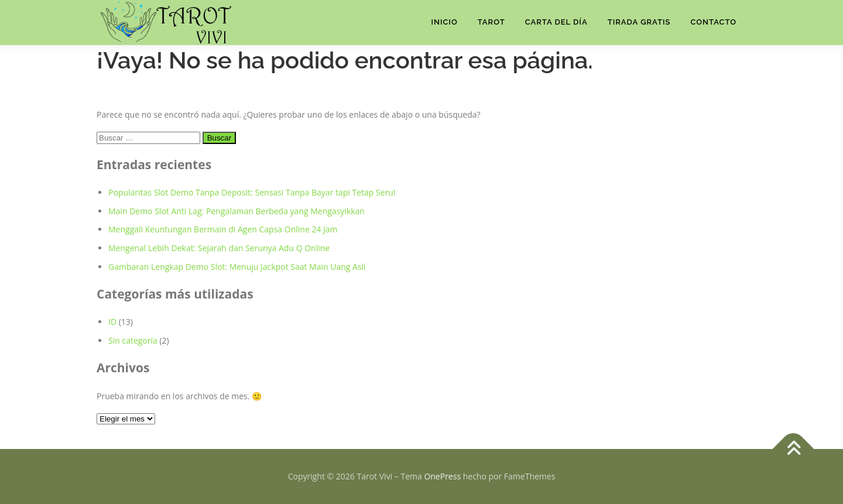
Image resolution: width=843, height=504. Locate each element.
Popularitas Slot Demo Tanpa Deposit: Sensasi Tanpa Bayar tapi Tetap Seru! (252, 192)
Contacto (713, 22)
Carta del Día (556, 22)
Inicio (444, 22)
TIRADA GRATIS (639, 22)
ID (112, 322)
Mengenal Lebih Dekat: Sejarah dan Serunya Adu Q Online (219, 248)
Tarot (491, 22)
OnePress (442, 476)
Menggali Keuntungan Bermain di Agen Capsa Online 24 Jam (223, 229)
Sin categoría (133, 340)
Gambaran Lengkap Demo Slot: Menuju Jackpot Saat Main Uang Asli (237, 267)
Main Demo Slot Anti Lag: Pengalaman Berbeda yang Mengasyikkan (237, 211)
